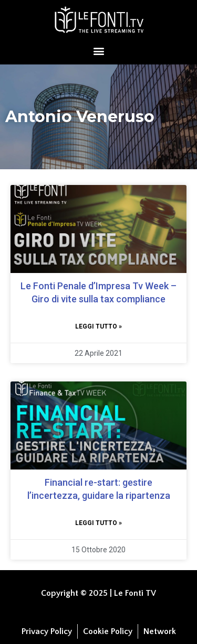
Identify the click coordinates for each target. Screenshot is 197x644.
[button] (98, 51)
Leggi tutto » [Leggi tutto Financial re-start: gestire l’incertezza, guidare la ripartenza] (98, 523)
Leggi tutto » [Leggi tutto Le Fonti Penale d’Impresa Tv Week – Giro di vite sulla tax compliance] (98, 326)
